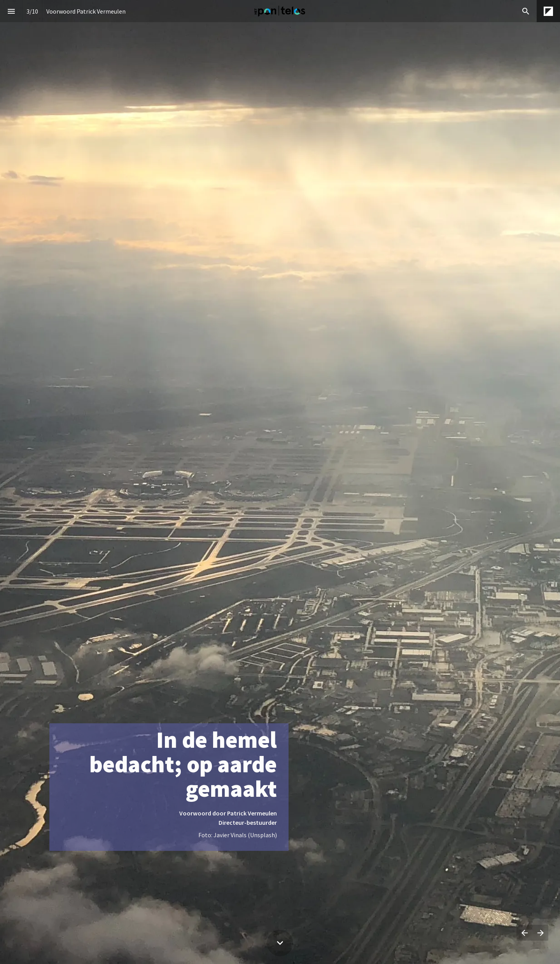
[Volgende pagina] (540, 933)
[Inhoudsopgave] (11, 11)
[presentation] (280, 482)
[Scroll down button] (280, 943)
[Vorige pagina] (524, 933)
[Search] (526, 11)
